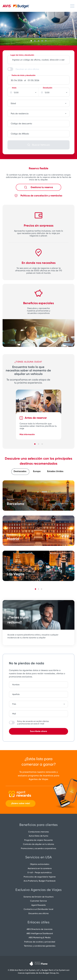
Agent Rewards (38, 905)
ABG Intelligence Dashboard (40, 933)
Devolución (48, 88)
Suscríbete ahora (38, 731)
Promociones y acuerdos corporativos (39, 848)
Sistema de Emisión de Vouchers (38, 897)
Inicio (14, 88)
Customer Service (38, 901)
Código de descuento (21, 124)
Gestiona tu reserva (42, 187)
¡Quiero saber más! (21, 803)
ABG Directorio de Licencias (40, 929)
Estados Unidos (55, 471)
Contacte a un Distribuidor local (38, 909)
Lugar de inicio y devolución (22, 55)
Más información (27, 434)
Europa (37, 471)
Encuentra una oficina (38, 913)
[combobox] (40, 103)
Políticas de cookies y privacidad (40, 942)
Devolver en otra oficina (27, 69)
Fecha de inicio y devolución (24, 75)
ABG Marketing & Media (40, 937)
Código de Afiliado (20, 134)
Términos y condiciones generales (40, 946)
